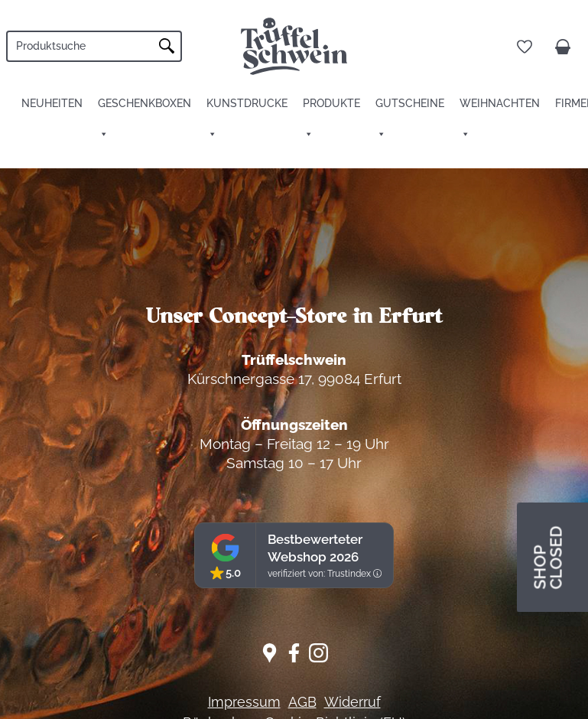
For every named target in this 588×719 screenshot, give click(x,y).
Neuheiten (52, 103)
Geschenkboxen (145, 103)
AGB (302, 702)
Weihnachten (500, 103)
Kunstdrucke (247, 103)
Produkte (331, 103)
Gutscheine (410, 103)
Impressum (244, 702)
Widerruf (352, 702)
